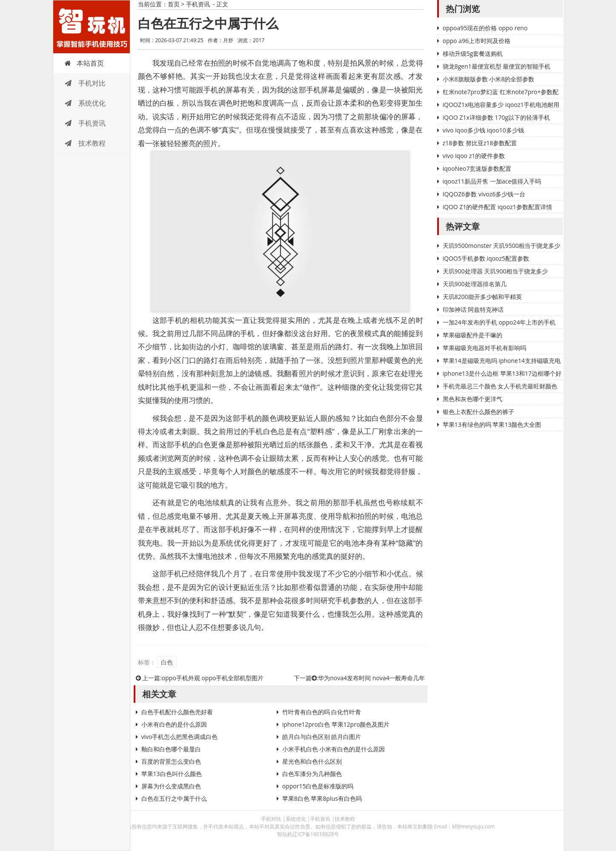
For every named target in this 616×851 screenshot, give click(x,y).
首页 (174, 4)
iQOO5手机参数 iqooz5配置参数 (486, 258)
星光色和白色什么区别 (312, 761)
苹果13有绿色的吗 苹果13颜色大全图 (492, 424)
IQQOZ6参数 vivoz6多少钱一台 (484, 194)
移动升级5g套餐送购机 (473, 53)
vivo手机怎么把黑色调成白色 (180, 737)
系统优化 (85, 103)
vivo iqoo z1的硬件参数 (474, 156)
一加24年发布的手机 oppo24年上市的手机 (499, 322)
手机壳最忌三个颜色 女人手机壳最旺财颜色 (500, 386)
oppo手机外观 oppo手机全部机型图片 (213, 678)
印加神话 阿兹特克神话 (473, 309)
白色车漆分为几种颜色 (312, 774)
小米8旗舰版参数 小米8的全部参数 (489, 79)
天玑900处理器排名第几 (475, 284)
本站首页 (84, 63)
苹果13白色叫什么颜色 (172, 774)
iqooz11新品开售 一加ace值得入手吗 (492, 181)
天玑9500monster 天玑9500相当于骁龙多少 (502, 246)
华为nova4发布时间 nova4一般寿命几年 (371, 678)
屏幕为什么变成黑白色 (171, 786)
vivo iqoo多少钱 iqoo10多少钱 (483, 130)
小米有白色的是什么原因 (174, 724)
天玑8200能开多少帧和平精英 (482, 297)
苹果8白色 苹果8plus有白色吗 (322, 798)
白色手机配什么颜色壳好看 (177, 712)
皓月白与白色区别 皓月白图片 (322, 737)
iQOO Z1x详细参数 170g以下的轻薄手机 (496, 117)
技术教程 (85, 143)
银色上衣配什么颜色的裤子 (478, 412)
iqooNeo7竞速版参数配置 (477, 168)
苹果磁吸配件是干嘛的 (473, 335)
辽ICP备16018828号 (316, 834)
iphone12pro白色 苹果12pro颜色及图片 (336, 724)
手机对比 (85, 83)
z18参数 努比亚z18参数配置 (480, 143)
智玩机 (92, 27)
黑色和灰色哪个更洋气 (473, 399)
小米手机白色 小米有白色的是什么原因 (334, 749)
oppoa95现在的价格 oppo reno (485, 28)
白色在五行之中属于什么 (174, 798)
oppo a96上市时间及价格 (477, 41)
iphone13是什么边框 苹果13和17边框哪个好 (502, 373)
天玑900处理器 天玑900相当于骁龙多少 (496, 271)
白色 (167, 662)
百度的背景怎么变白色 (171, 761)
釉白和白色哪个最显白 (171, 749)
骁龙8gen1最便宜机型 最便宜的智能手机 (497, 66)
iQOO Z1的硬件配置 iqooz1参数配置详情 (497, 207)
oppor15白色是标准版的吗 (318, 786)
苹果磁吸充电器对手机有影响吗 (484, 348)
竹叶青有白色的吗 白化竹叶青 (322, 712)
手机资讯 (85, 123)
